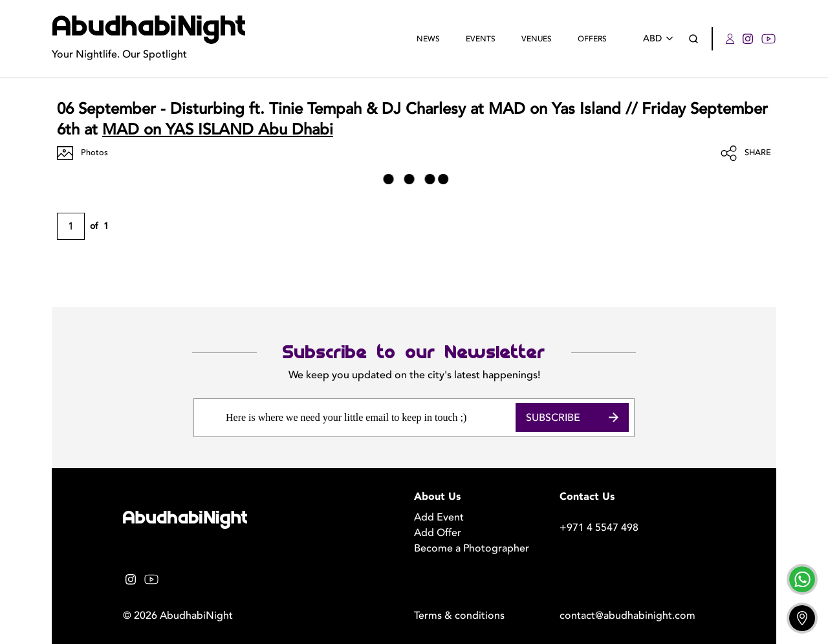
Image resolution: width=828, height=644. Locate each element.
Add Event (439, 517)
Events (481, 39)
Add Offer (438, 533)
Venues (537, 39)
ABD (660, 38)
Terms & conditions (459, 616)
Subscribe (572, 417)
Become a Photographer (472, 548)
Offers (592, 39)
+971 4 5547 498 (599, 528)
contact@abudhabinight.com (627, 616)
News (428, 39)
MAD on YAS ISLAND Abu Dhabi (218, 130)
